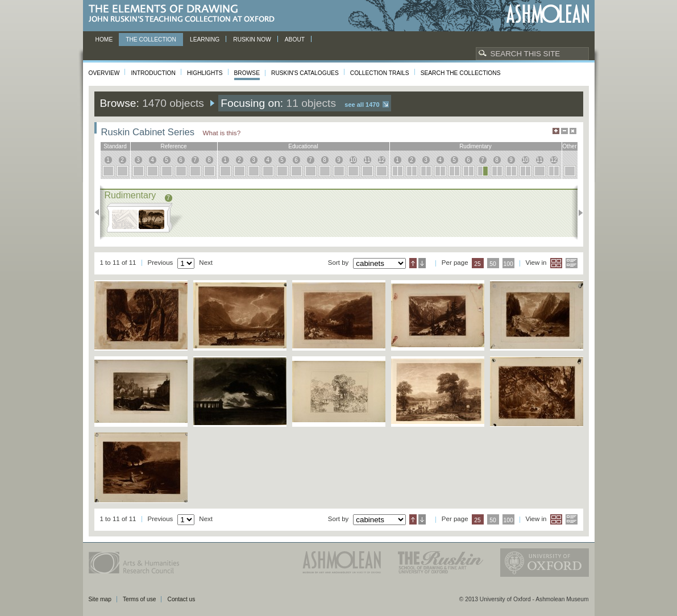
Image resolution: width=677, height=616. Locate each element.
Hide (573, 131)
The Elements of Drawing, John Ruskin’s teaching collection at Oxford (185, 14)
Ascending (413, 263)
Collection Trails (380, 73)
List (572, 263)
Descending (422, 263)
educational (303, 146)
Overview (104, 73)
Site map (100, 599)
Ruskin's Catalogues (305, 73)
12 (381, 160)
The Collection (151, 39)
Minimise (564, 131)
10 (353, 160)
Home (104, 39)
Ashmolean (548, 14)
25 (477, 264)
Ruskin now (252, 39)
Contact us (181, 599)
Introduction (153, 73)
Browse (247, 73)
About (295, 39)
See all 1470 (362, 105)
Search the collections (461, 73)
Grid (556, 263)
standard (115, 146)
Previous (100, 213)
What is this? (222, 133)
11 (367, 160)
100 (508, 264)
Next (577, 213)
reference (173, 146)
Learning (205, 39)
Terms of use (140, 599)
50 (493, 264)
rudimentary (475, 146)
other (569, 146)
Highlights (205, 73)
